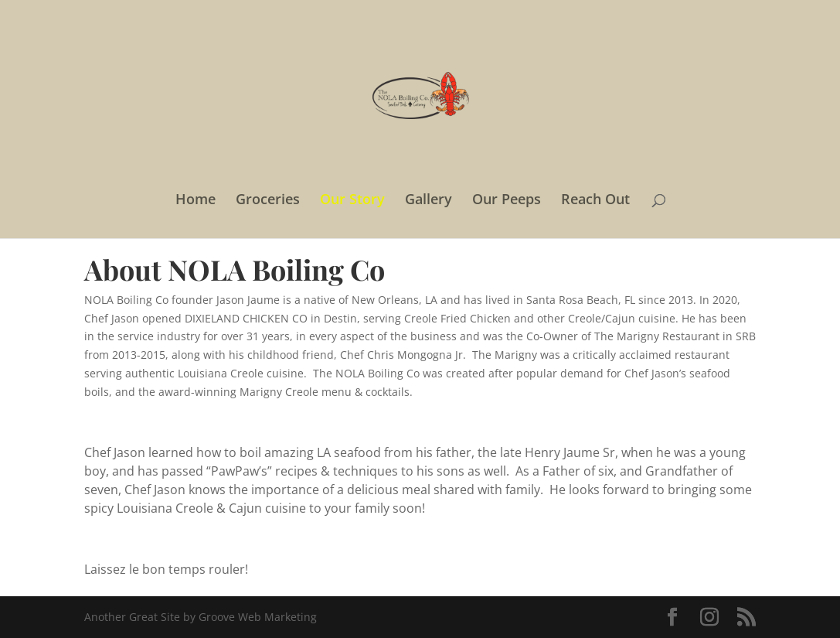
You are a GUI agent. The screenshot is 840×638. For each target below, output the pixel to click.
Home (196, 201)
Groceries (268, 201)
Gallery (429, 201)
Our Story (352, 201)
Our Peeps (507, 201)
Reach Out (595, 201)
